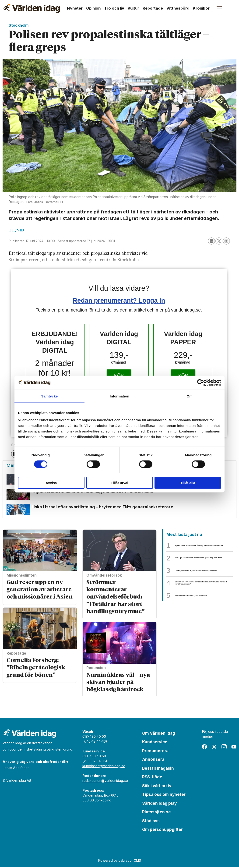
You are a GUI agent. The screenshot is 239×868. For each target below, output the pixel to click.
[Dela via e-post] (226, 241)
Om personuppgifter (162, 830)
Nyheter (75, 8)
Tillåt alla (188, 483)
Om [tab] (189, 396)
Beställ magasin (158, 769)
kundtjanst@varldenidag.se (104, 767)
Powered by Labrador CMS (120, 861)
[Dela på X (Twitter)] (219, 241)
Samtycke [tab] (50, 396)
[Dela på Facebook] (211, 241)
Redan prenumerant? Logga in (119, 300)
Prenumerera (155, 751)
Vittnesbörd (178, 8)
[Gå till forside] (31, 8)
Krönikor (201, 8)
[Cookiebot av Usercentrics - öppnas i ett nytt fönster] (201, 383)
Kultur (133, 8)
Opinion (93, 8)
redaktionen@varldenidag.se (105, 781)
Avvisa (51, 483)
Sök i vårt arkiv (157, 787)
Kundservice (155, 743)
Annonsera (153, 760)
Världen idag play (159, 804)
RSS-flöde (152, 778)
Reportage (153, 8)
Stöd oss (151, 822)
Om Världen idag (159, 734)
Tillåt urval (120, 483)
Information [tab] (119, 396)
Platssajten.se (156, 813)
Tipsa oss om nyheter (164, 795)
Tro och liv (114, 8)
